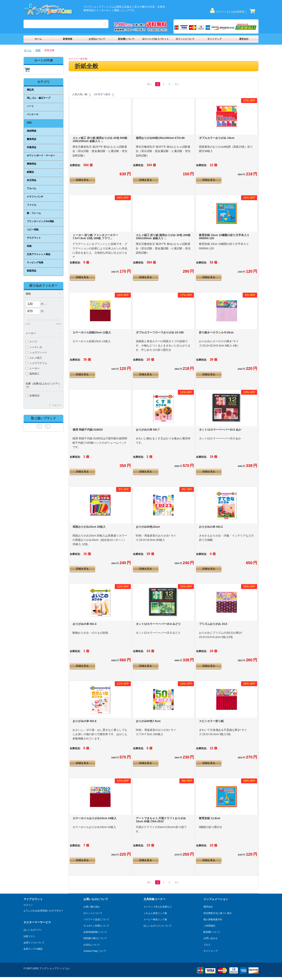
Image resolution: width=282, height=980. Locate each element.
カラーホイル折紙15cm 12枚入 (92, 332)
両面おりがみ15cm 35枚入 (89, 527)
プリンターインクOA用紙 (40, 221)
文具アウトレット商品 (39, 254)
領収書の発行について (95, 938)
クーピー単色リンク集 (155, 919)
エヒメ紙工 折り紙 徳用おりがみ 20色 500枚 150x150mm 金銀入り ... (100, 139)
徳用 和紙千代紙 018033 (88, 430)
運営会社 (244, 39)
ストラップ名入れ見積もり (158, 907)
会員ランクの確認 (33, 949)
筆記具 (30, 90)
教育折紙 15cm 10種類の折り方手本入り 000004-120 (224, 237)
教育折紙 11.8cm (210, 818)
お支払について (97, 39)
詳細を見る (82, 180)
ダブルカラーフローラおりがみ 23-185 (160, 332)
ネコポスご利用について (96, 926)
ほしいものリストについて (158, 926)
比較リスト (29, 936)
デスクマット (34, 238)
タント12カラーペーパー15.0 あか (220, 430)
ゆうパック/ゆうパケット (156, 39)
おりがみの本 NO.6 (85, 721)
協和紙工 (33, 374)
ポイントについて (185, 39)
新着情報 (68, 39)
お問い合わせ (211, 938)
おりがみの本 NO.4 (85, 624)
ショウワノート (36, 352)
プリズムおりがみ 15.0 (213, 624)
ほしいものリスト (33, 930)
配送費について (126, 39)
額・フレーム (34, 213)
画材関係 (32, 131)
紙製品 (30, 172)
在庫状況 (33, 396)
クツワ (31, 342)
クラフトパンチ (35, 197)
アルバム (32, 188)
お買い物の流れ (92, 907)
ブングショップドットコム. (55, 968)
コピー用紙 (33, 230)
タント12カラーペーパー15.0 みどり (158, 624)
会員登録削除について (95, 932)
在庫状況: (75, 165)
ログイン (28, 905)
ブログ (207, 945)
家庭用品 (32, 271)
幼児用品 (32, 180)
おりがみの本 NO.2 (211, 527)
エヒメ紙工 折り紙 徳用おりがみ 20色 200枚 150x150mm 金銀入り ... (163, 237)
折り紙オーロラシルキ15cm (216, 332)
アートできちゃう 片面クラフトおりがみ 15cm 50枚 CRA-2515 (161, 820)
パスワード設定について (96, 919)
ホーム (38, 39)
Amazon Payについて (95, 951)
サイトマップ (214, 39)
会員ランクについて (34, 943)
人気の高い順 (81, 95)
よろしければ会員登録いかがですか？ (43, 911)
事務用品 (32, 164)
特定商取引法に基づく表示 (218, 913)
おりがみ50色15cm (148, 527)
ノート (30, 106)
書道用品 (32, 139)
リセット (57, 405)
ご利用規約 (209, 926)
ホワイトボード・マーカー (41, 156)
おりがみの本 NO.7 (148, 430)
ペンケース (33, 114)
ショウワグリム (36, 363)
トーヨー (33, 368)
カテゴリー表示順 (78, 59)
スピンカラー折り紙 (211, 721)
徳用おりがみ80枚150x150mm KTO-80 (160, 138)
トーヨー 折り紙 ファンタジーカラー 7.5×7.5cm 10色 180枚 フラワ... (95, 237)
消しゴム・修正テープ (39, 98)
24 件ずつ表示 (104, 95)
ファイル (32, 205)
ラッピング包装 (35, 262)
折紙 (38, 50)
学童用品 (32, 147)
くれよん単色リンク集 (155, 913)
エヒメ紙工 (34, 358)
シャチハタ (34, 347)
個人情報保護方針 (213, 919)
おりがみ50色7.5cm (148, 721)
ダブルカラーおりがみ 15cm (217, 138)
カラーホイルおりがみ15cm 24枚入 (95, 818)
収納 (29, 246)
